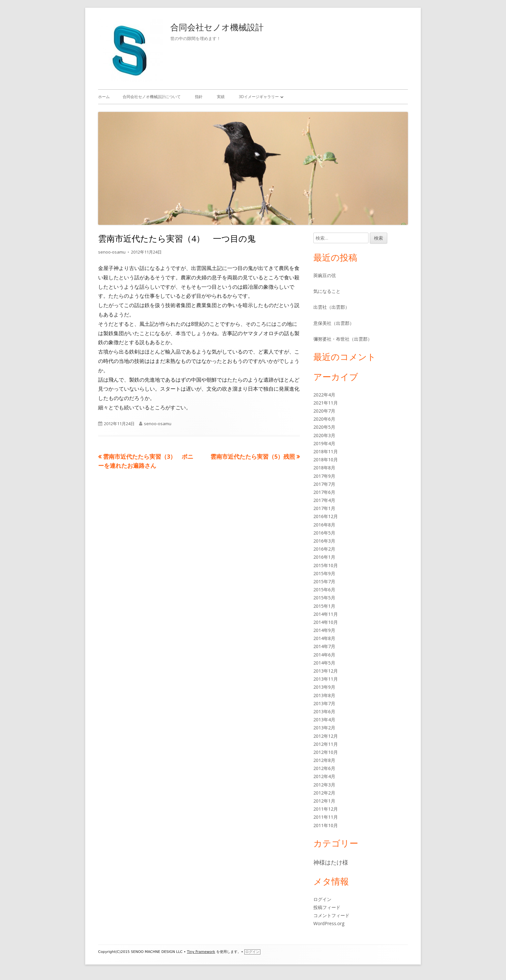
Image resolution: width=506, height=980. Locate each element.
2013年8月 (324, 695)
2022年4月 (324, 395)
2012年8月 (324, 760)
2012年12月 (326, 736)
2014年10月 (326, 622)
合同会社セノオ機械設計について (152, 97)
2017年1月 (324, 508)
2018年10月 (326, 460)
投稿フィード (327, 907)
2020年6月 (324, 419)
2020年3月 (324, 435)
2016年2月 (324, 549)
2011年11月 (326, 817)
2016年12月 (326, 516)
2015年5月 (324, 598)
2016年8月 (324, 525)
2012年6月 (324, 768)
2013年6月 (324, 711)
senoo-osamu (112, 252)
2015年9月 (324, 573)
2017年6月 (324, 492)
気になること (327, 291)
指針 (199, 97)
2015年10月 (326, 565)
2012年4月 (324, 776)
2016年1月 (324, 557)
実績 (221, 97)
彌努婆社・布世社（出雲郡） (343, 339)
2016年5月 (324, 533)
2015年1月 (324, 606)
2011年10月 (326, 825)
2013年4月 (324, 720)
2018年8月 (324, 468)
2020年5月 (324, 427)
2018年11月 (326, 451)
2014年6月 (324, 655)
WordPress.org (329, 923)
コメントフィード (331, 915)
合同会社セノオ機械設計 (217, 27)
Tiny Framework (201, 952)
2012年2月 (324, 793)
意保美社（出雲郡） (334, 323)
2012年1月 (324, 801)
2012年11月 (326, 744)
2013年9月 (324, 687)
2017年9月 (324, 476)
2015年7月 (324, 581)
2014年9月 (324, 630)
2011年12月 (326, 809)
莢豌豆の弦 (325, 275)
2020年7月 (324, 411)
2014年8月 (324, 638)
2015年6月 (324, 590)
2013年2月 (324, 728)
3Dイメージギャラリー (259, 97)
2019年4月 (324, 443)
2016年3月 (324, 541)
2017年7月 (324, 484)
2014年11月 (326, 614)
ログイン (322, 899)
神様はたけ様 (331, 862)
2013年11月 (326, 679)
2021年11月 (326, 403)
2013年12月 (326, 671)
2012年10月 (326, 752)
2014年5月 (324, 663)
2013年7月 (324, 703)
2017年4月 (324, 500)
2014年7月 (324, 646)
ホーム (104, 97)
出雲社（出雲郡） (331, 307)
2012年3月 (324, 785)
